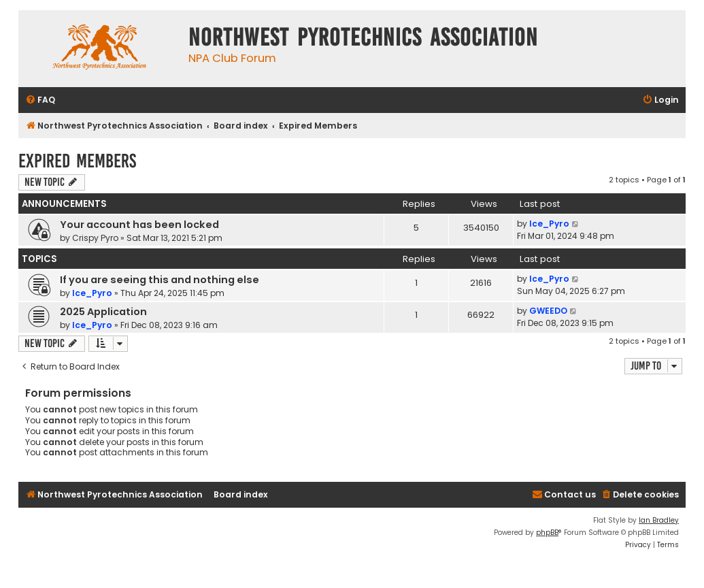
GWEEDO (548, 311)
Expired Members (77, 161)
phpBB (547, 533)
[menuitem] (40, 100)
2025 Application (103, 312)
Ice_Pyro (549, 224)
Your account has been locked (139, 225)
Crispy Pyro (95, 238)
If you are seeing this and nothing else (160, 280)
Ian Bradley (659, 520)
